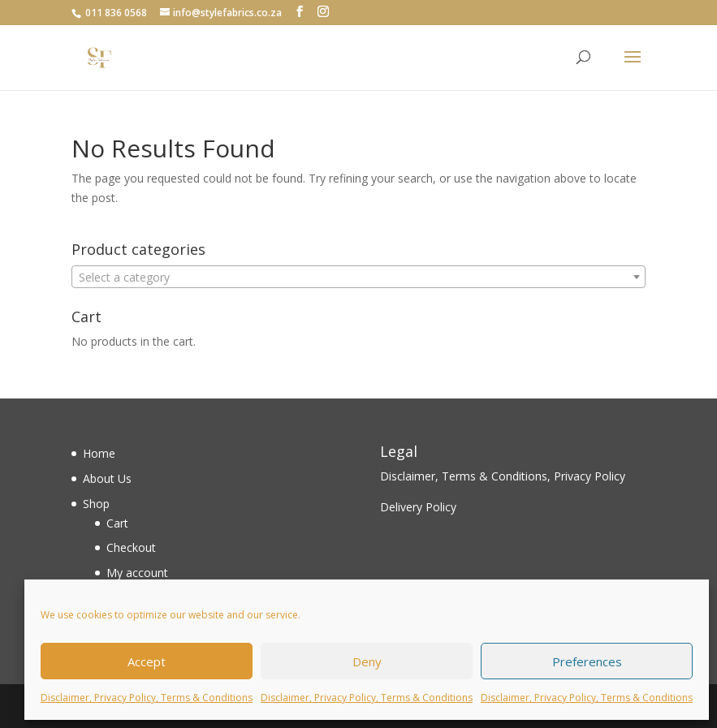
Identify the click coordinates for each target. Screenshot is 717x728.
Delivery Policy (418, 507)
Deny (367, 661)
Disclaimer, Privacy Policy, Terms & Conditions (147, 698)
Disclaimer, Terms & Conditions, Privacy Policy (503, 476)
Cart (117, 523)
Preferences (587, 661)
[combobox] (358, 277)
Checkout (131, 547)
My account (137, 573)
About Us (107, 478)
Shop (96, 504)
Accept (147, 661)
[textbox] (358, 278)
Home (99, 453)
